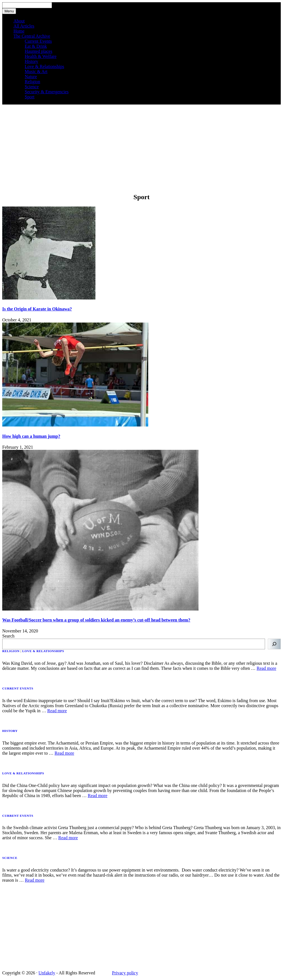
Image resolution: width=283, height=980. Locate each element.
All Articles (24, 26)
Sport (30, 97)
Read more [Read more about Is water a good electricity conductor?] (35, 880)
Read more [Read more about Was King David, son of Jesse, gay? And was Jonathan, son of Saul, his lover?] (266, 668)
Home (19, 31)
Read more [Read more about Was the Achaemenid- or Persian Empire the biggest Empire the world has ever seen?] (64, 753)
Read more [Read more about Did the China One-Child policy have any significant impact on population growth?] (98, 796)
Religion (32, 82)
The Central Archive (32, 36)
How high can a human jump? (31, 436)
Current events (18, 688)
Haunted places (38, 51)
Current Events (38, 41)
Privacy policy (125, 973)
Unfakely (47, 973)
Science (32, 87)
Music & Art (36, 72)
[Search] (274, 644)
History (31, 61)
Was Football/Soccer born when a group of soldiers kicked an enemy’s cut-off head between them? (96, 620)
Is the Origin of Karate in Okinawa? (37, 309)
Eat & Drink (36, 46)
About (19, 21)
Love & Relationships (44, 66)
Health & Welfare (41, 56)
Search (8, 636)
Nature (31, 77)
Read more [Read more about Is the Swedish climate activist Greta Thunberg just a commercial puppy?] (68, 838)
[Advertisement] (141, 148)
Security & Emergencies (47, 92)
